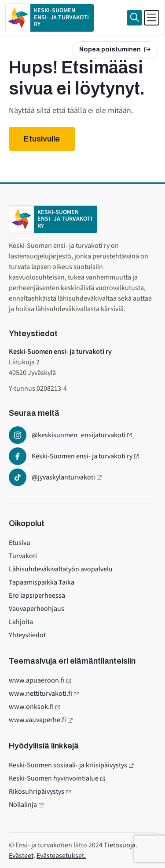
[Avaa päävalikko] (152, 18)
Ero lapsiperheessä (37, 596)
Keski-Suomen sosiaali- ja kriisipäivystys (68, 765)
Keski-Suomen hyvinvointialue (54, 778)
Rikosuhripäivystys (37, 792)
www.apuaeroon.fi (37, 680)
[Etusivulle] (50, 18)
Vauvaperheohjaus (37, 609)
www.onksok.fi (31, 707)
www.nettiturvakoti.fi (40, 694)
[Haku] (134, 18)
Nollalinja (23, 805)
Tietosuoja (120, 845)
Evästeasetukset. (61, 856)
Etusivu (20, 543)
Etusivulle (42, 139)
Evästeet (21, 856)
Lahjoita (21, 622)
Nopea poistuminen (115, 49)
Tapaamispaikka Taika (42, 582)
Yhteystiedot (27, 635)
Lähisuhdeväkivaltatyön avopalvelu (61, 569)
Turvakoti (23, 556)
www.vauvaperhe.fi (37, 720)
